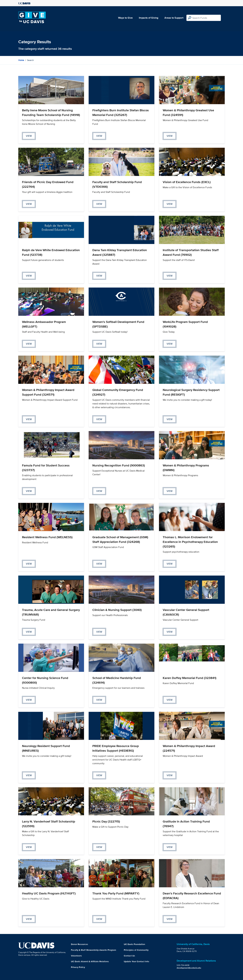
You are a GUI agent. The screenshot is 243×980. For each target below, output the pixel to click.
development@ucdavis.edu (189, 968)
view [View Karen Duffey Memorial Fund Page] (170, 700)
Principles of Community (136, 950)
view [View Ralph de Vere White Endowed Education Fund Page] (29, 276)
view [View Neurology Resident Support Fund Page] (29, 775)
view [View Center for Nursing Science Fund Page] (29, 700)
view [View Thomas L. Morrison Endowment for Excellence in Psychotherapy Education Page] (170, 564)
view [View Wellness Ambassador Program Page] (29, 344)
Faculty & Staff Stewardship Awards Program (94, 950)
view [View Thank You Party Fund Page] (99, 919)
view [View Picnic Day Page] (99, 847)
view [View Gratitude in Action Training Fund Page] (170, 847)
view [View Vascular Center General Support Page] (170, 632)
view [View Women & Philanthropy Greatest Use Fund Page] (170, 136)
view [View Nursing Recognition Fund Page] (99, 491)
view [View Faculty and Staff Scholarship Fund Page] (99, 204)
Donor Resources (80, 944)
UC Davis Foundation (134, 944)
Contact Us (129, 956)
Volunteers (76, 956)
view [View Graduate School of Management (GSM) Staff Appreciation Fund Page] (99, 564)
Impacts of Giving (149, 18)
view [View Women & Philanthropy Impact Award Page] (170, 775)
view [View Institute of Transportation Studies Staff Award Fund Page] (170, 276)
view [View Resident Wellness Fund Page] (29, 564)
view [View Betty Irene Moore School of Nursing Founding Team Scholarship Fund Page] (29, 136)
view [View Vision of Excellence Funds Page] (170, 204)
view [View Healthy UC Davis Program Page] (29, 919)
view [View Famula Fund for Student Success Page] (29, 491)
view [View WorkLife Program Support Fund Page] (170, 344)
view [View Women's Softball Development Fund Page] (99, 344)
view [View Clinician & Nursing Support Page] (99, 632)
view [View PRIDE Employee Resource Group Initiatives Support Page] (99, 775)
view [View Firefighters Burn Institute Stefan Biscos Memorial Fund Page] (99, 136)
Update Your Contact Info (136, 961)
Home (21, 60)
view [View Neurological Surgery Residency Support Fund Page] (170, 419)
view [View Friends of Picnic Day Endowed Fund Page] (29, 204)
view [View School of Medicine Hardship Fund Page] (99, 700)
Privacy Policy (78, 967)
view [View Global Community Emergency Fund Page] (99, 419)
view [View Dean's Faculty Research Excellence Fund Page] (170, 919)
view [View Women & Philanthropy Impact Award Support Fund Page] (29, 419)
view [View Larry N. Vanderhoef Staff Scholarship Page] (29, 847)
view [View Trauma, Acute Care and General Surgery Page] (29, 632)
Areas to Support (174, 18)
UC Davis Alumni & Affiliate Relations (90, 961)
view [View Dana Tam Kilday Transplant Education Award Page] (99, 276)
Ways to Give (125, 18)
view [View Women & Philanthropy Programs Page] (170, 491)
